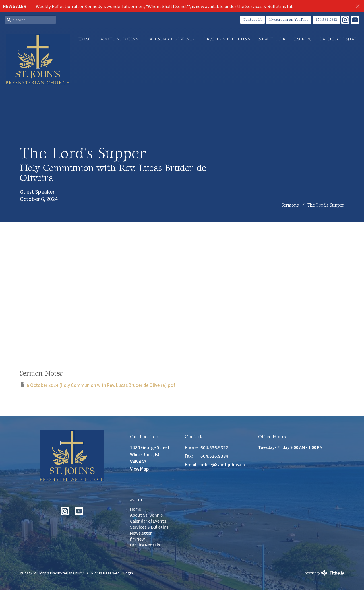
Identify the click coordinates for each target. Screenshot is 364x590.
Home (85, 39)
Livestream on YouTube (289, 20)
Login (128, 573)
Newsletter (272, 39)
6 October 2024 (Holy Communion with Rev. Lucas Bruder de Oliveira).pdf (98, 385)
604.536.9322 (326, 20)
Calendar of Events (170, 39)
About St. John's (119, 39)
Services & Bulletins (226, 39)
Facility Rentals (339, 39)
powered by (324, 573)
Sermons (290, 205)
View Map (139, 469)
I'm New (303, 39)
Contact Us (253, 20)
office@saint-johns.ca (223, 464)
